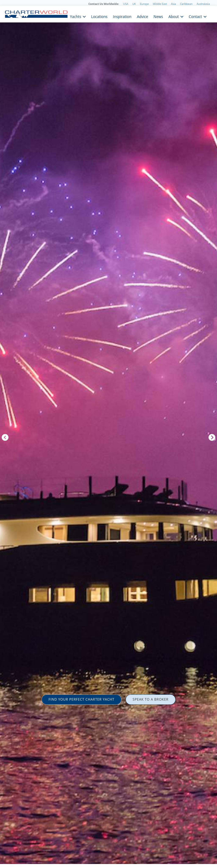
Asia (173, 4)
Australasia (203, 4)
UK (134, 4)
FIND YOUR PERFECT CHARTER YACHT (81, 699)
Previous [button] (5, 437)
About (174, 16)
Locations (99, 16)
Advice (143, 16)
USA (126, 4)
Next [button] (212, 437)
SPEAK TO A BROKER (151, 699)
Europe (144, 4)
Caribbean (186, 4)
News (158, 16)
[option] (108, 434)
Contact (195, 16)
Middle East (160, 4)
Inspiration (122, 16)
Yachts (76, 16)
